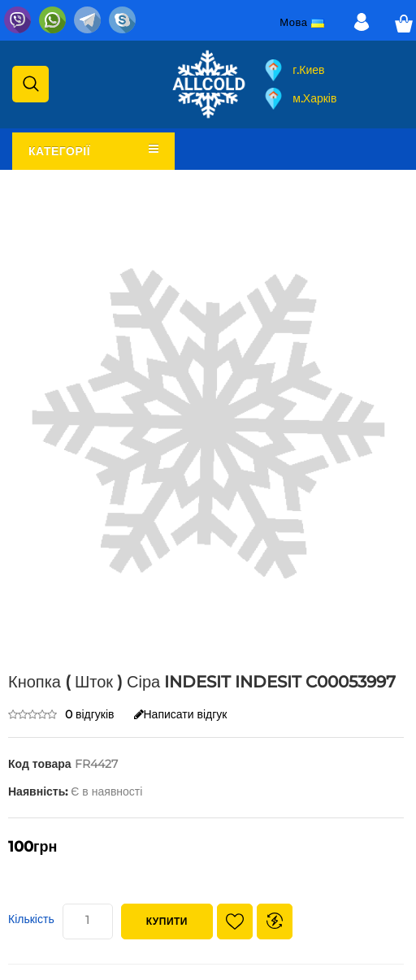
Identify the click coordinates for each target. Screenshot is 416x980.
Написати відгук (181, 714)
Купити (167, 921)
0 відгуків (90, 714)
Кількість (31, 919)
